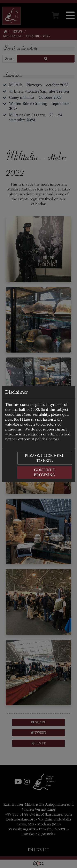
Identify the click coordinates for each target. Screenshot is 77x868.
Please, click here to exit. (45, 458)
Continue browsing (45, 472)
